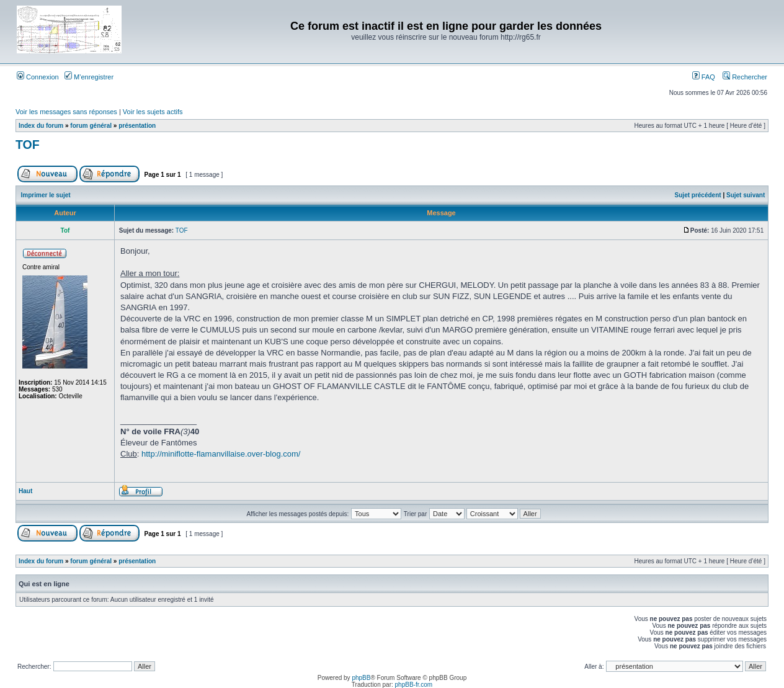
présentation (137, 126)
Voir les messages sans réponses (66, 112)
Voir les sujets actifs (153, 112)
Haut (25, 491)
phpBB (361, 678)
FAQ (704, 77)
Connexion (38, 77)
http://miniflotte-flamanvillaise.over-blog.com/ (221, 454)
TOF (28, 145)
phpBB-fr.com (414, 685)
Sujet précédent (698, 195)
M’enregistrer (89, 77)
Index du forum (41, 126)
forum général (91, 126)
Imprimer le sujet (46, 195)
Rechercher (745, 77)
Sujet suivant (746, 195)
